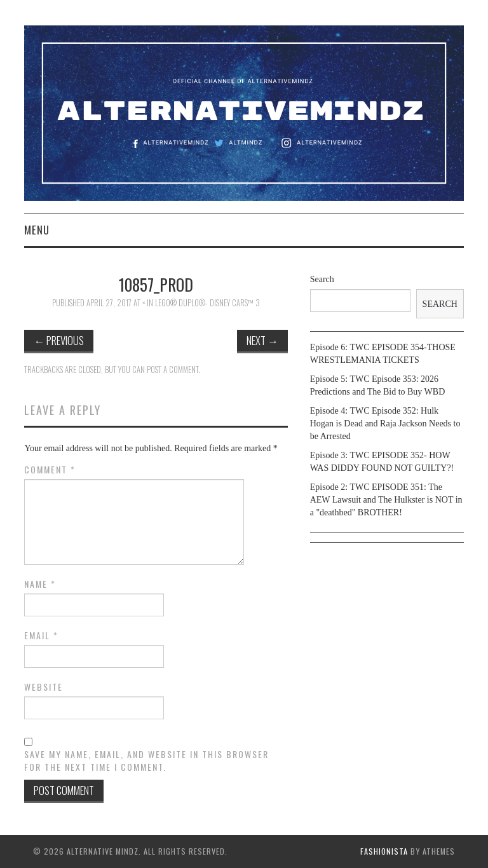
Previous (59, 340)
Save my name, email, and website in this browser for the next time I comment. (146, 761)
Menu (37, 230)
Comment (50, 470)
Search (322, 279)
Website (44, 687)
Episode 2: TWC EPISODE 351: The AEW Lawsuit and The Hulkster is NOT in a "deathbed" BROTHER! (386, 500)
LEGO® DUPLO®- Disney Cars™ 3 (207, 303)
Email (41, 635)
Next (262, 340)
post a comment (173, 370)
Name (40, 584)
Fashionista (384, 851)
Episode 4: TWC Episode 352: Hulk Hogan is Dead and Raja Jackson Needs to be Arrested (385, 424)
